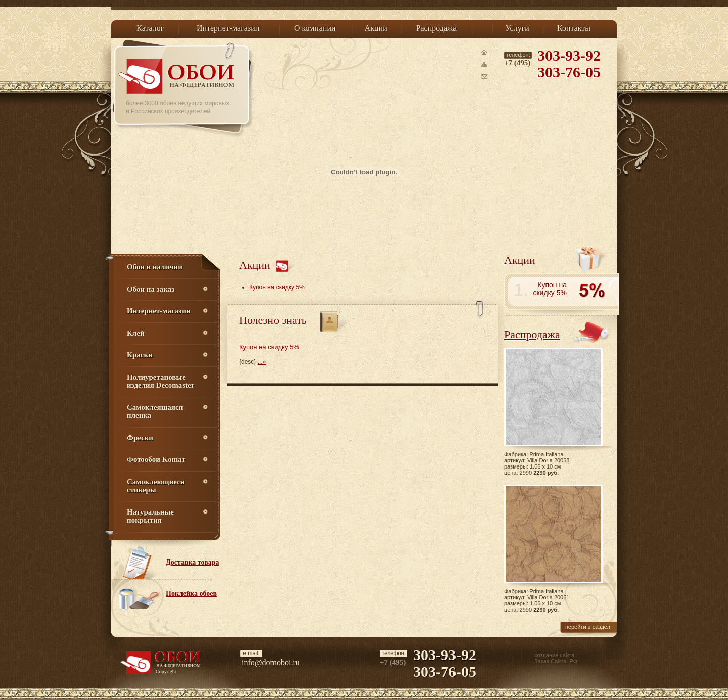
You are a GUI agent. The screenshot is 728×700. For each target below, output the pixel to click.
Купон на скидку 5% (277, 287)
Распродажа (532, 334)
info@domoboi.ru (271, 662)
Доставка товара (193, 562)
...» (262, 362)
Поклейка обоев (191, 594)
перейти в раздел (588, 627)
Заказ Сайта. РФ (556, 661)
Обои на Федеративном (178, 76)
